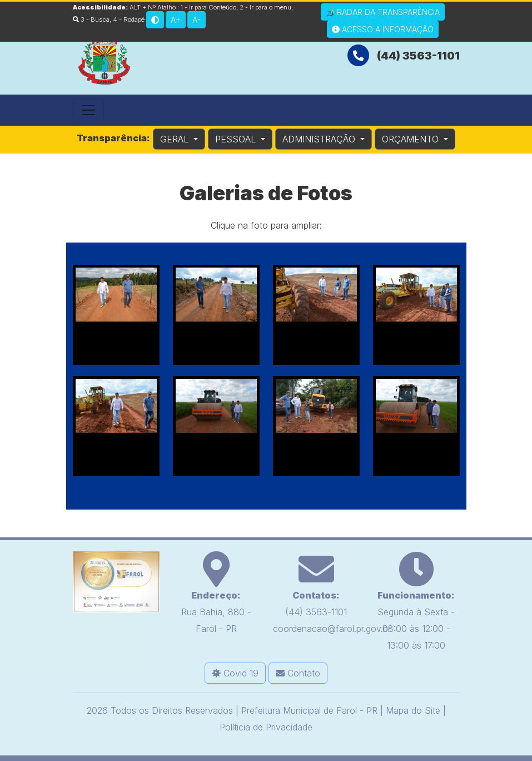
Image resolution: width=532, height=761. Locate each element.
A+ (176, 20)
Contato (298, 673)
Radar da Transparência (383, 12)
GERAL (176, 139)
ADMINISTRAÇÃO (320, 139)
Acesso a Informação (383, 29)
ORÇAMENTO (412, 139)
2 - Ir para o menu (265, 7)
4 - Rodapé (129, 19)
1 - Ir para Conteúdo (208, 7)
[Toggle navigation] (88, 110)
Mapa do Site (413, 710)
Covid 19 (235, 673)
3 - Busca (91, 19)
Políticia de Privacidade (266, 727)
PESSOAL (237, 139)
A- (197, 20)
